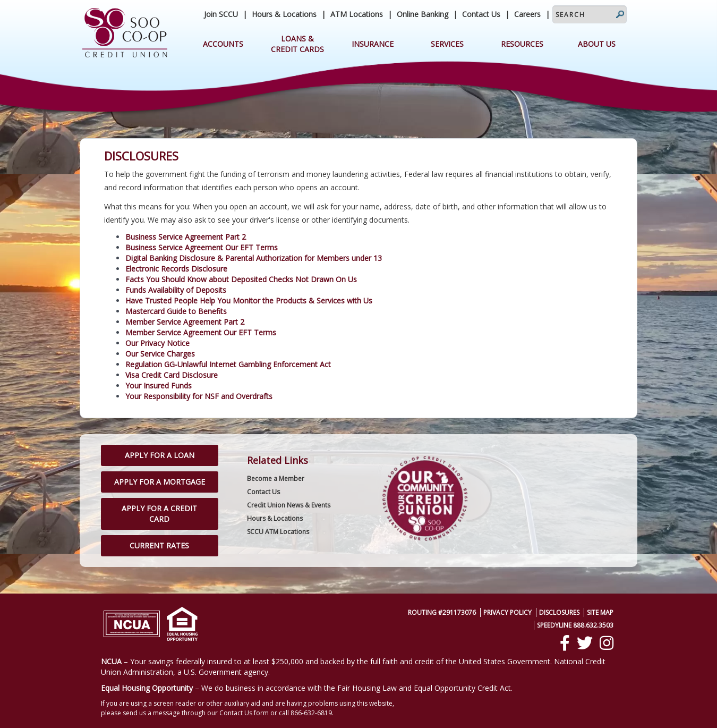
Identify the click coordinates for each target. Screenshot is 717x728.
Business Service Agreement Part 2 (186, 237)
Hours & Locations (284, 14)
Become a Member (276, 479)
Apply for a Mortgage (160, 482)
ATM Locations (357, 14)
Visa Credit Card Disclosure (172, 375)
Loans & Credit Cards (297, 44)
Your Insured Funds (159, 386)
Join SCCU (221, 14)
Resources (522, 44)
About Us (597, 44)
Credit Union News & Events (289, 505)
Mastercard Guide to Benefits (176, 311)
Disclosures (559, 612)
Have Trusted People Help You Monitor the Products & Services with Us (249, 300)
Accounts (223, 44)
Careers (527, 14)
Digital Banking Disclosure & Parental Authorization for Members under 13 (254, 258)
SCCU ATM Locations (278, 532)
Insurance (373, 44)
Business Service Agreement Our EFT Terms (202, 247)
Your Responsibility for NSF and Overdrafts (199, 396)
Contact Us (481, 14)
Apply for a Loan (160, 455)
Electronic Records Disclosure (176, 269)
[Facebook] (565, 643)
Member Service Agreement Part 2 (185, 322)
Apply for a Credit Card (159, 514)
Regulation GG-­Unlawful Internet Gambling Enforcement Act (228, 364)
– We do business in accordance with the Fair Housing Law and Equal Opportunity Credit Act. (307, 688)
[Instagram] (607, 643)
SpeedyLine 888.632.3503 (575, 625)
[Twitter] (585, 643)
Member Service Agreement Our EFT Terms (201, 332)
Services (447, 44)
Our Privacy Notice (157, 343)
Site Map (600, 612)
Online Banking (422, 14)
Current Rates (159, 545)
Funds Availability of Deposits (176, 290)
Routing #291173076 (442, 612)
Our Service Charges (160, 354)
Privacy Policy (507, 612)
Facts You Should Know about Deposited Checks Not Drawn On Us (241, 279)
